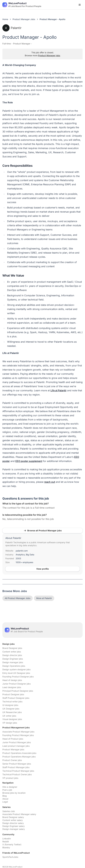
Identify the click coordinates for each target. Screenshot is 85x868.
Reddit (6, 842)
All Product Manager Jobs (18, 598)
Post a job (7, 790)
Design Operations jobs (14, 666)
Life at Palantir (58, 390)
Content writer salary (13, 820)
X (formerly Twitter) (12, 844)
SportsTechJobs (10, 857)
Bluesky (6, 847)
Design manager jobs (13, 662)
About (5, 799)
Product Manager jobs (49, 55)
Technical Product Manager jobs (18, 771)
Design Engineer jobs (13, 659)
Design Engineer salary (14, 826)
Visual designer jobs (12, 719)
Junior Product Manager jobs (17, 742)
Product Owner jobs (12, 760)
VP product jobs (10, 778)
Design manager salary (14, 829)
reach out (50, 482)
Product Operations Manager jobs (19, 757)
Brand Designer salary (13, 817)
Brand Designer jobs (12, 648)
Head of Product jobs (13, 739)
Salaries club (9, 811)
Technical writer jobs (12, 702)
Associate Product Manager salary (19, 814)
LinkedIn (7, 839)
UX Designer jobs (11, 709)
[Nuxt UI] (22, 5)
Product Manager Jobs (24, 19)
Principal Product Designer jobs (18, 691)
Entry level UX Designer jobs (16, 673)
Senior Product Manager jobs (17, 764)
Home (5, 19)
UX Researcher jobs (12, 712)
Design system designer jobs (16, 669)
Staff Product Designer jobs (16, 698)
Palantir (12, 28)
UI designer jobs (10, 705)
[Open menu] (80, 5)
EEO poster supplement (29, 461)
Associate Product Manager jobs (18, 732)
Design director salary (13, 823)
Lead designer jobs (12, 687)
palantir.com (22, 551)
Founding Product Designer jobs (18, 677)
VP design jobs (10, 723)
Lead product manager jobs (16, 746)
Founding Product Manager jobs (18, 735)
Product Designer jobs (13, 694)
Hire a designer (10, 787)
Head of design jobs (12, 680)
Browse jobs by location (14, 793)
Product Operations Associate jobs (19, 753)
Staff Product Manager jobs (16, 767)
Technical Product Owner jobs (17, 774)
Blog (5, 796)
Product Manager (22, 44)
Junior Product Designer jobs (17, 684)
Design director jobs (12, 655)
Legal (5, 802)
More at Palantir (44, 598)
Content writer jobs (12, 652)
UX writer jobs (9, 716)
